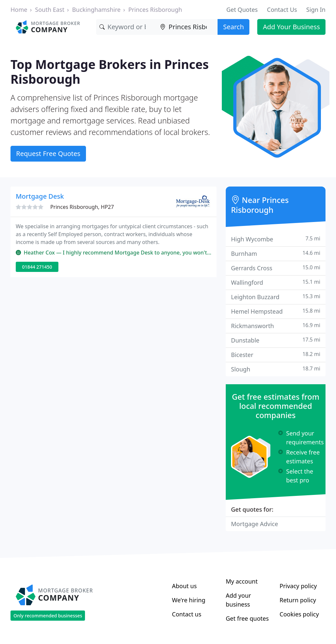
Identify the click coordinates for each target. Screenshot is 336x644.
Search (233, 27)
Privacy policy (298, 586)
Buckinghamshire (96, 10)
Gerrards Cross (276, 268)
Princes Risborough (155, 10)
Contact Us (282, 10)
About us (184, 586)
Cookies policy (299, 614)
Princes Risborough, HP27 (82, 207)
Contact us (187, 614)
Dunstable (276, 340)
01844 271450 (37, 267)
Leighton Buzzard (276, 297)
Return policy (298, 600)
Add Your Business (291, 27)
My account (242, 581)
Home (19, 10)
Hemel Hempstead (276, 311)
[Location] (187, 27)
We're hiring (189, 600)
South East (50, 10)
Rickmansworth (276, 326)
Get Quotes (242, 10)
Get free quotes (247, 618)
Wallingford (276, 282)
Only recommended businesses (48, 616)
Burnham (276, 253)
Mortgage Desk (40, 196)
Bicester (276, 355)
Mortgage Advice (254, 524)
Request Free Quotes (48, 154)
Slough (276, 369)
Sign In (316, 10)
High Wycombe (276, 239)
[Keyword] (126, 27)
